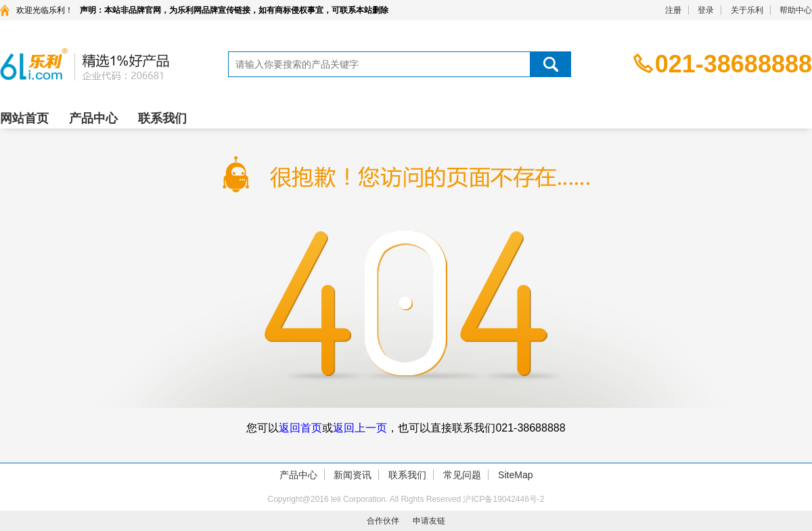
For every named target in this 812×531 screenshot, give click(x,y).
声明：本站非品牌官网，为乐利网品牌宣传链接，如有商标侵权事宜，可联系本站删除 (234, 10)
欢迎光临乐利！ (45, 10)
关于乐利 (747, 10)
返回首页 (300, 428)
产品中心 (93, 118)
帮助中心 (796, 10)
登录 (706, 10)
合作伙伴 (383, 521)
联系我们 (162, 118)
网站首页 (24, 118)
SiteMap (515, 475)
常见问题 (462, 475)
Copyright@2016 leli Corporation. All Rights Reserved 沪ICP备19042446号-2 (406, 499)
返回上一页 (360, 428)
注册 (673, 10)
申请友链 (429, 521)
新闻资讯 (353, 475)
